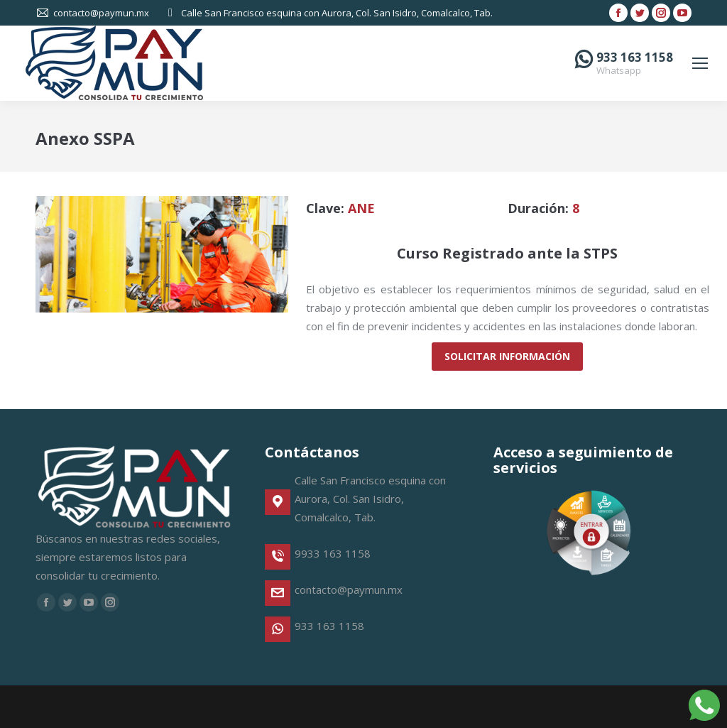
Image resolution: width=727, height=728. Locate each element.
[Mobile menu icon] (700, 63)
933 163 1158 (635, 57)
